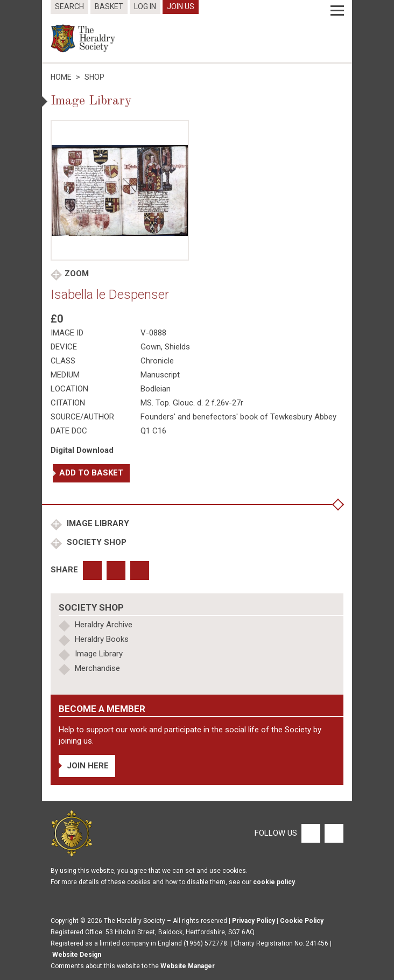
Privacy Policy (254, 921)
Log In (145, 6)
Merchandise (97, 668)
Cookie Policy (302, 921)
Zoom (77, 274)
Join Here (88, 766)
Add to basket (91, 473)
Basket (109, 6)
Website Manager (188, 966)
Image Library (97, 523)
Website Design (77, 955)
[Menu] (337, 11)
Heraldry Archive (104, 625)
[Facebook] (310, 833)
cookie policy (274, 882)
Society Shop (96, 542)
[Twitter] (333, 833)
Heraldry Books (102, 639)
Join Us (181, 6)
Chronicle (157, 361)
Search (69, 6)
